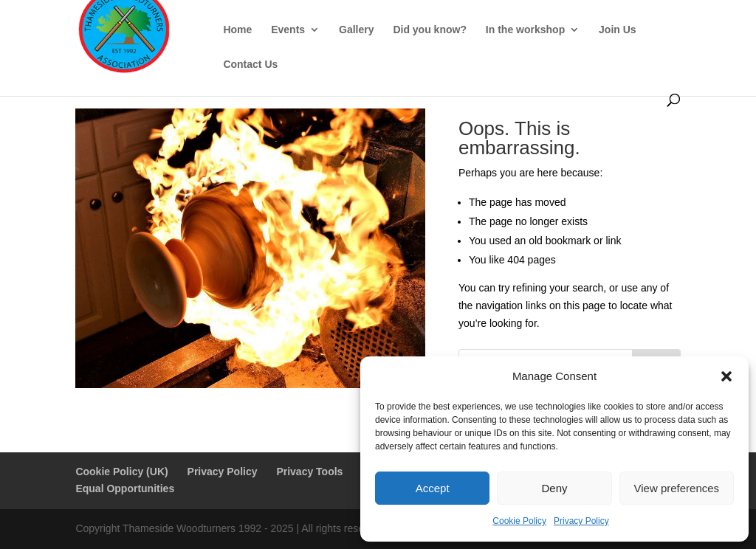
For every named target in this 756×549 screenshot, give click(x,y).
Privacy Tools (309, 472)
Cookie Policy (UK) (121, 472)
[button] (726, 376)
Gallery (356, 30)
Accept (433, 488)
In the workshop (525, 30)
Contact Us (250, 65)
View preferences (677, 488)
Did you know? (430, 30)
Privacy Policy (581, 521)
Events (288, 30)
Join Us (618, 30)
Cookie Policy (519, 521)
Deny (554, 488)
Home (237, 30)
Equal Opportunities (125, 488)
